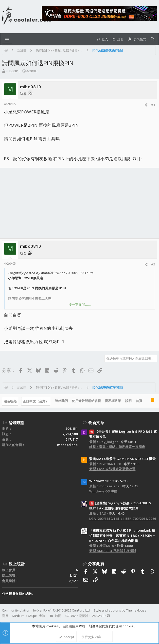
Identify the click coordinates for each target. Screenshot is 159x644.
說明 (128, 401)
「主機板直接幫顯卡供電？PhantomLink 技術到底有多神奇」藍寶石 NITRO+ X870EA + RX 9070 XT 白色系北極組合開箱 (122, 536)
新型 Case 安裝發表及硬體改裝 (112, 469)
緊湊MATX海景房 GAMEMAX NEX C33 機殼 (122, 459)
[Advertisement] (79, 203)
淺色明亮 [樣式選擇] (10, 401)
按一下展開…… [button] (80, 305)
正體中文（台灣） (36, 401)
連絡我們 (61, 401)
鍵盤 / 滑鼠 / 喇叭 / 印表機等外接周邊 (117, 447)
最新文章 (96, 423)
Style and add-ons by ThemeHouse (120, 610)
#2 (153, 264)
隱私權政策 (113, 401)
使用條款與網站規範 (86, 401)
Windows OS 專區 (103, 491)
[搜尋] (152, 39)
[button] (7, 39)
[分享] (146, 105)
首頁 (139, 401)
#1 (153, 105)
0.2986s (71, 616)
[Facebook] (155, 613)
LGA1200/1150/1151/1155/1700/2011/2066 (123, 519)
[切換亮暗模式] (137, 39)
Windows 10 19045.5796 (108, 481)
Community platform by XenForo (46, 610)
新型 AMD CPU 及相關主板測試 (113, 551)
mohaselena (67, 445)
